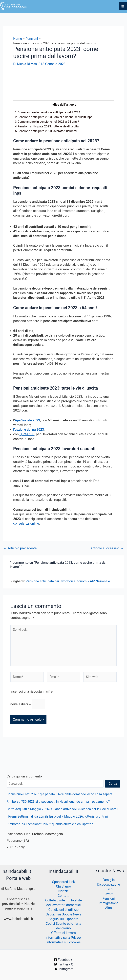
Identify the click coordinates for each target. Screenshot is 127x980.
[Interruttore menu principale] (123, 6)
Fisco (109, 890)
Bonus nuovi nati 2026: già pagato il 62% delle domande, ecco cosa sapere (61, 796)
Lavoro (108, 894)
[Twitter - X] (63, 964)
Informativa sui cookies (63, 942)
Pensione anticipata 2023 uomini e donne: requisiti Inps (55, 117)
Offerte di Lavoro (64, 933)
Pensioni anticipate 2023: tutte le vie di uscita (48, 126)
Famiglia (109, 880)
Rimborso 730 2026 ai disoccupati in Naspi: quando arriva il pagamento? (60, 803)
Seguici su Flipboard (63, 919)
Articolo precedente (20, 548)
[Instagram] (64, 969)
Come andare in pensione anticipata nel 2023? (49, 112)
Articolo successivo (107, 548)
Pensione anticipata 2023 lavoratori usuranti (47, 131)
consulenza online (26, 523)
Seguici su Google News (64, 914)
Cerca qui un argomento (24, 778)
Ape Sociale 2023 (28, 420)
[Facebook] (63, 960)
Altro (108, 908)
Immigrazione (109, 903)
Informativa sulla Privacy (63, 938)
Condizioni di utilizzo (63, 910)
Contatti (64, 896)
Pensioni (109, 899)
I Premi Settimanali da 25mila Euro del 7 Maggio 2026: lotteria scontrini (59, 823)
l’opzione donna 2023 (29, 429)
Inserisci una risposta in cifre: (32, 693)
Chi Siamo (63, 887)
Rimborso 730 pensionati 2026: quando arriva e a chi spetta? (51, 830)
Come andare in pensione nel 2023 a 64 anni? (48, 121)
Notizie (63, 891)
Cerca (113, 785)
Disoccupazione (109, 885)
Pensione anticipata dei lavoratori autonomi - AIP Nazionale (69, 581)
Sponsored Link (63, 882)
